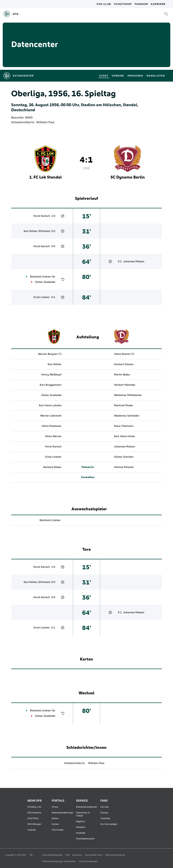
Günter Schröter (124, 457)
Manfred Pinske (123, 405)
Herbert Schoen (124, 364)
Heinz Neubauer (52, 426)
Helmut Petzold (124, 467)
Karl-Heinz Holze (124, 436)
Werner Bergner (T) (50, 354)
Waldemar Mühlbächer (128, 395)
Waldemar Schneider (127, 416)
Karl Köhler (31, 231)
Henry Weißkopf (51, 375)
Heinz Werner (53, 436)
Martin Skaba (122, 375)
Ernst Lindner (42, 297)
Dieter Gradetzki (45, 282)
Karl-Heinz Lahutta (50, 405)
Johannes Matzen (134, 261)
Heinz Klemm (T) (124, 354)
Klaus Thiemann (124, 426)
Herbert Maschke (125, 385)
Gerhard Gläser (52, 467)
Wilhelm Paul (45, 122)
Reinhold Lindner (40, 277)
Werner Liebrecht (51, 416)
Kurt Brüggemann (51, 385)
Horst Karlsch (42, 216)
